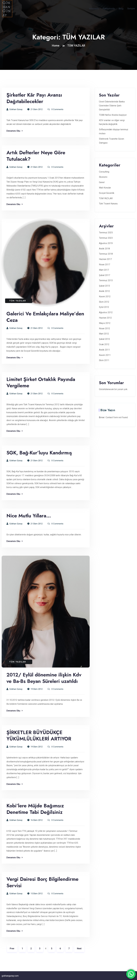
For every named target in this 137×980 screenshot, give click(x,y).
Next (79, 949)
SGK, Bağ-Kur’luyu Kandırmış (39, 453)
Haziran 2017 (105, 259)
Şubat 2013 (105, 286)
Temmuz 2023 (106, 238)
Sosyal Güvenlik (107, 193)
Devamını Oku (15, 131)
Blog (121, 9)
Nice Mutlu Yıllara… (29, 516)
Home (56, 46)
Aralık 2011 (104, 350)
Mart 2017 (104, 270)
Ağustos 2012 (106, 312)
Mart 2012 (104, 334)
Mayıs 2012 (105, 323)
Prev (12, 949)
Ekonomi (103, 177)
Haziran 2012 (105, 318)
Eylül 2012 (104, 307)
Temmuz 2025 (106, 233)
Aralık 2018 (104, 249)
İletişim (131, 9)
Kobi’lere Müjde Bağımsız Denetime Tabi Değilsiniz (35, 809)
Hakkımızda (109, 9)
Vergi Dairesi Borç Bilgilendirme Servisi (42, 882)
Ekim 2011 (104, 360)
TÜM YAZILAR (76, 46)
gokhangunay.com (10, 976)
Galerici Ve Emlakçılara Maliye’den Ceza (45, 317)
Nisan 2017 (105, 265)
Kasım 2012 (105, 296)
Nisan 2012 (105, 328)
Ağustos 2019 (106, 243)
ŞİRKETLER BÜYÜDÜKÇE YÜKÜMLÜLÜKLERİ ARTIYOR (39, 736)
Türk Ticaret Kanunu (108, 204)
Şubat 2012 (105, 339)
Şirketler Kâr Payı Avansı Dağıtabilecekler (34, 98)
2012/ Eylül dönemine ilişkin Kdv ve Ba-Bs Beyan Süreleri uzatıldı (44, 678)
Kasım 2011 (105, 355)
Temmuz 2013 (106, 280)
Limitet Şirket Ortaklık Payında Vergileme (41, 382)
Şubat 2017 (105, 275)
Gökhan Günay (14, 109)
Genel (102, 182)
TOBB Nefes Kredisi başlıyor (113, 115)
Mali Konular (105, 188)
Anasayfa (94, 9)
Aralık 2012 (104, 291)
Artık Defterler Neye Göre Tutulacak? (36, 156)
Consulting (104, 172)
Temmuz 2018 (106, 254)
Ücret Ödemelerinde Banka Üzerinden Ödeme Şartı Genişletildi (112, 106)
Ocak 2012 (104, 344)
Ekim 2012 (104, 302)
